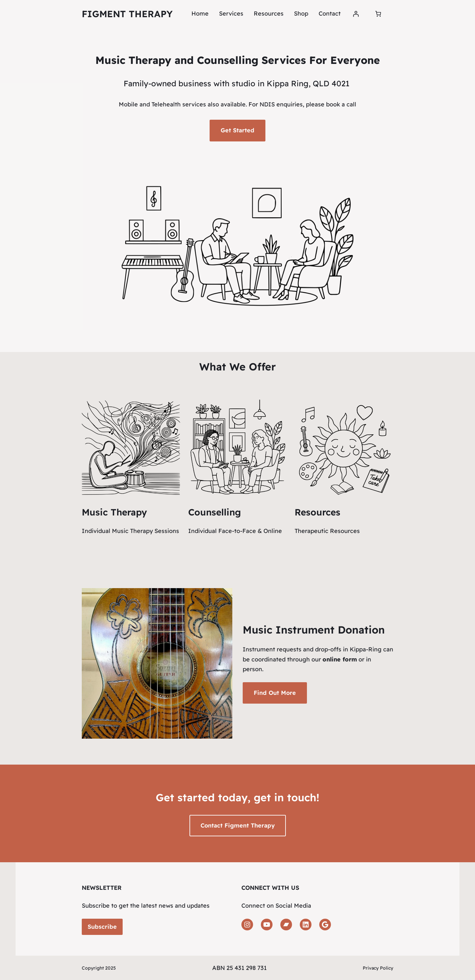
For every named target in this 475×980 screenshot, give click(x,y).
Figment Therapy (127, 14)
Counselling (215, 512)
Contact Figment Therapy (238, 825)
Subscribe (102, 927)
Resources (317, 512)
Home (200, 13)
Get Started (237, 130)
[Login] (356, 14)
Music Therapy (114, 512)
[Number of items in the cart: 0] (378, 14)
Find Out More (275, 693)
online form (340, 659)
